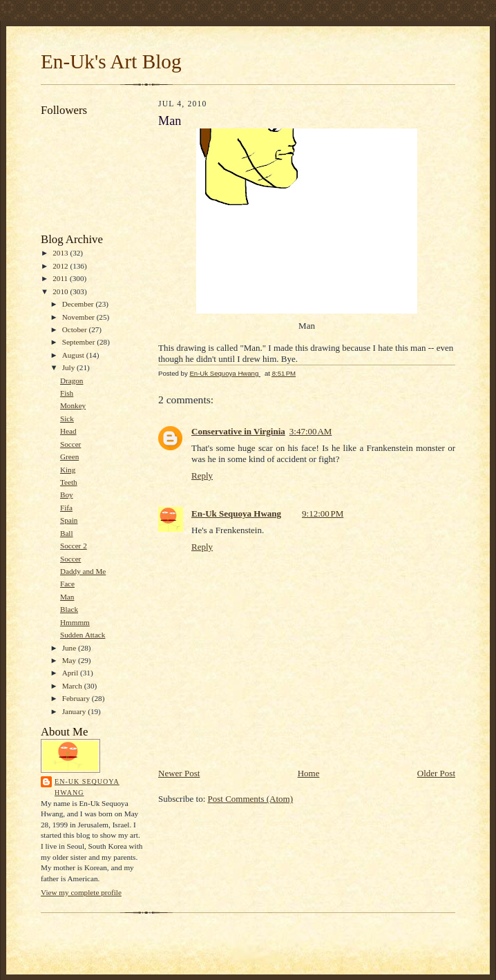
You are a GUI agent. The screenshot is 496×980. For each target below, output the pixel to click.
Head (68, 431)
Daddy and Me (83, 571)
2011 (61, 278)
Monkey (73, 405)
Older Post (436, 773)
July (69, 367)
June (70, 648)
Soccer (70, 444)
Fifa (66, 508)
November (79, 317)
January (75, 711)
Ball (67, 533)
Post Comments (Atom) (251, 799)
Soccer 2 (74, 546)
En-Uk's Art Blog (111, 61)
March (73, 686)
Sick (67, 419)
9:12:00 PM (323, 513)
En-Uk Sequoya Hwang (87, 787)
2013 (61, 253)
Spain (69, 520)
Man (67, 597)
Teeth (69, 482)
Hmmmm (75, 622)
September (80, 342)
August (74, 355)
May (70, 660)
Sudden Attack (83, 635)
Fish (67, 393)
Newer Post (179, 773)
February (77, 698)
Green (69, 457)
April (71, 673)
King (68, 470)
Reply (202, 475)
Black (69, 609)
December (79, 304)
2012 (61, 266)
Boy (67, 494)
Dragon (72, 381)
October (76, 329)
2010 (61, 291)
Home (309, 773)
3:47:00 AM (311, 431)
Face (67, 584)
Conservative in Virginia (238, 431)
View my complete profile (81, 892)
